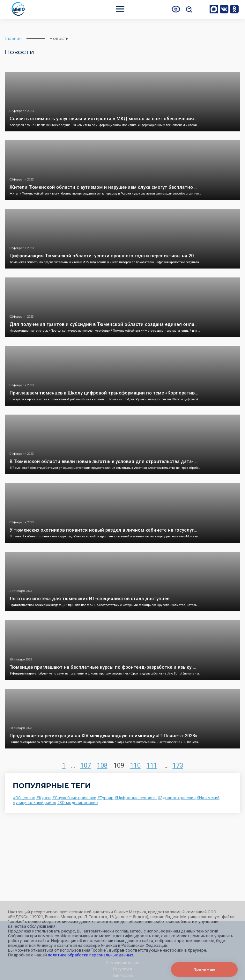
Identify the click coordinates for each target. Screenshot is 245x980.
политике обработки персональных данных (90, 955)
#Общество (24, 798)
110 (135, 765)
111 (152, 765)
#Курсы (44, 798)
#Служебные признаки (74, 798)
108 (102, 765)
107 (86, 765)
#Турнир (105, 798)
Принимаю (204, 969)
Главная (13, 38)
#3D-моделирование (77, 803)
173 (178, 765)
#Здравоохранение (177, 798)
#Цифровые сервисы (136, 798)
